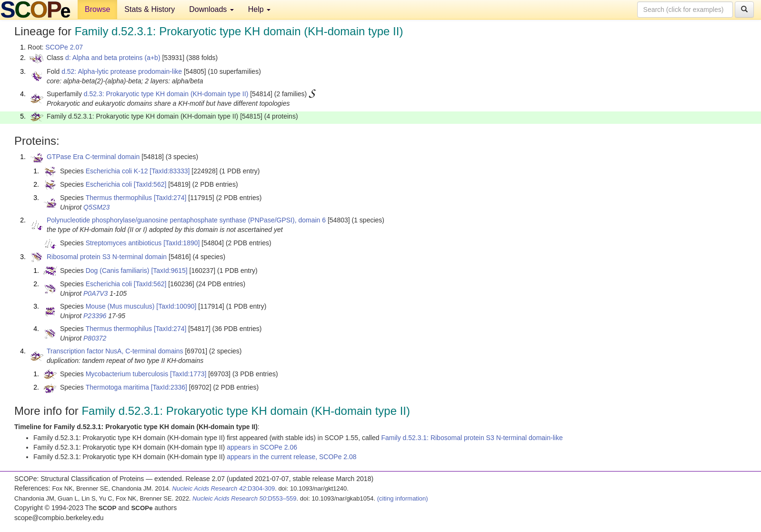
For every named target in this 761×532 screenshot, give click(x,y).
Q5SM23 (96, 207)
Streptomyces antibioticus (124, 243)
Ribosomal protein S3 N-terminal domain (107, 257)
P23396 (95, 316)
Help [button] (259, 9)
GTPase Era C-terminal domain (93, 157)
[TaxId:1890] (181, 243)
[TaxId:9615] (169, 271)
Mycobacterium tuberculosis (127, 374)
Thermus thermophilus (119, 198)
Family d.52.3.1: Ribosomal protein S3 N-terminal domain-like (472, 438)
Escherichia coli (109, 184)
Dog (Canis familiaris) (118, 271)
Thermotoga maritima (117, 387)
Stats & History (150, 9)
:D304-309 (224, 488)
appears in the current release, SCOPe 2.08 (291, 457)
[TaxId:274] (170, 198)
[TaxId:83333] (170, 171)
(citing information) (403, 498)
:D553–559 (245, 498)
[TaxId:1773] (188, 374)
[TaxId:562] (150, 184)
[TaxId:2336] (169, 387)
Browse (97, 9)
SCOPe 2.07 (64, 47)
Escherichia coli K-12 (117, 171)
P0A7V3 (95, 293)
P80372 (95, 338)
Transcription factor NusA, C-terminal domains (115, 351)
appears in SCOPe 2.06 (262, 447)
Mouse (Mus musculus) (120, 306)
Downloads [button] (211, 9)
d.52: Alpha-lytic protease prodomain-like (122, 71)
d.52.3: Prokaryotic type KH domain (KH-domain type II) (166, 94)
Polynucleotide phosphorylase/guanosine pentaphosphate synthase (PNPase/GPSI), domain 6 (186, 220)
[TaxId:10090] (176, 306)
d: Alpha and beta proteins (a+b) (113, 58)
